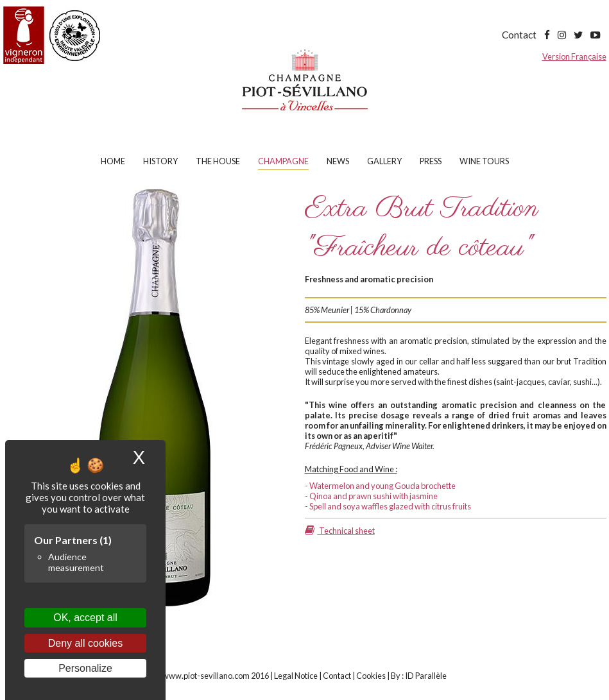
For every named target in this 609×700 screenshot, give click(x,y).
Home (113, 161)
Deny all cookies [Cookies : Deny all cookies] (86, 643)
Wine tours (484, 161)
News (338, 161)
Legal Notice (296, 676)
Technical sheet (340, 531)
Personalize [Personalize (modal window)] (85, 668)
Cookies (371, 676)
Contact (519, 35)
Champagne (283, 161)
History (160, 161)
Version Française (574, 56)
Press (431, 161)
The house (218, 161)
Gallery (384, 161)
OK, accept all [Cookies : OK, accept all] (85, 618)
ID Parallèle (426, 676)
